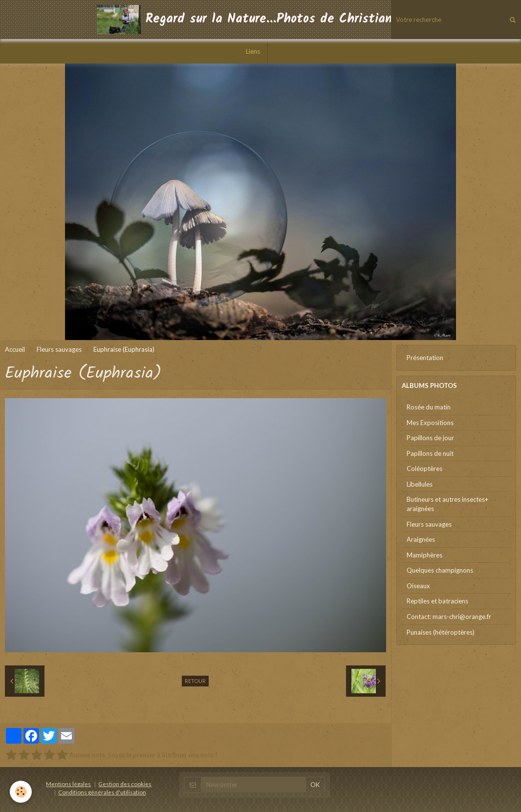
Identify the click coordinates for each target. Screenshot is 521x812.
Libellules (420, 484)
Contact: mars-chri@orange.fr (449, 617)
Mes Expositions (430, 423)
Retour (195, 681)
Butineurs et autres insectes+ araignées (447, 504)
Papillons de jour (430, 438)
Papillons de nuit (430, 453)
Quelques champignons (440, 570)
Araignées (421, 539)
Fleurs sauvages (59, 349)
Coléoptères (424, 469)
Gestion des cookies (125, 784)
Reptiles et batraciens (437, 601)
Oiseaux (418, 586)
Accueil (15, 349)
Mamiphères (424, 555)
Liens (253, 51)
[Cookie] (21, 792)
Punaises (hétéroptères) (441, 632)
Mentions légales (68, 784)
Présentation (425, 358)
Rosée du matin (429, 407)
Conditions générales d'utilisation (102, 792)
